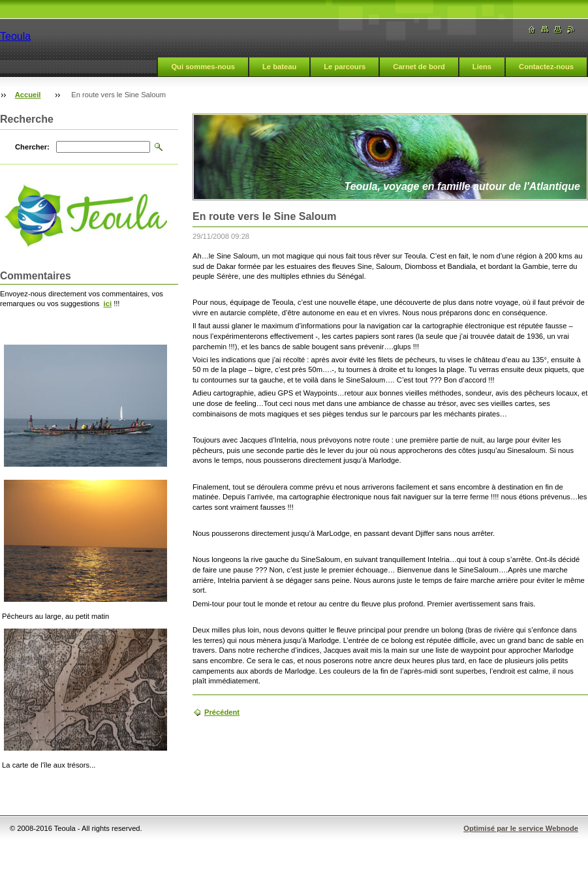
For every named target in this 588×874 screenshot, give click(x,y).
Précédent (222, 712)
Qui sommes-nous (203, 67)
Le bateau (279, 67)
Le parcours (345, 67)
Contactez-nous (546, 67)
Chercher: (32, 147)
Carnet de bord (419, 67)
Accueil (28, 95)
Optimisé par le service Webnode (521, 828)
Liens (482, 67)
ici (108, 304)
